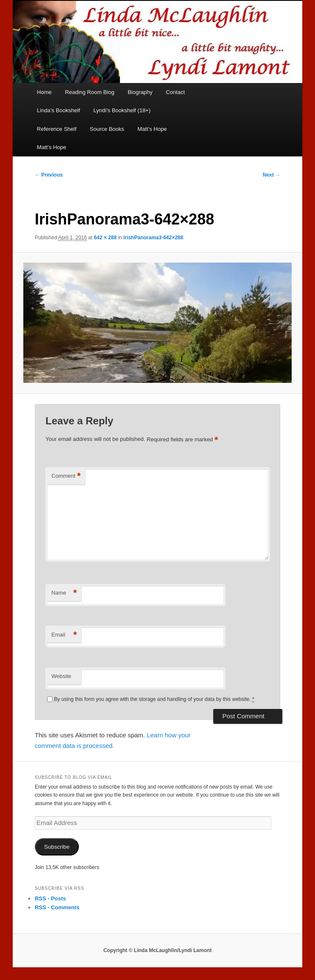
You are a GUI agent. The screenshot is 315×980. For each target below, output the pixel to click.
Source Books (107, 129)
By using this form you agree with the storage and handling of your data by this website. (154, 699)
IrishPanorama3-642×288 (153, 238)
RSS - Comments (57, 907)
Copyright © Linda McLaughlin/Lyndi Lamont (158, 950)
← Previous (49, 175)
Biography (140, 92)
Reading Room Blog (89, 92)
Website (61, 676)
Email (64, 635)
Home (44, 92)
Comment (66, 476)
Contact (175, 92)
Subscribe (57, 847)
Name (64, 593)
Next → (272, 175)
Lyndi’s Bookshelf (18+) (122, 110)
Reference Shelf (57, 129)
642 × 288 (105, 238)
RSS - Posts (50, 898)
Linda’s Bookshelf (59, 110)
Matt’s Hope (152, 129)
